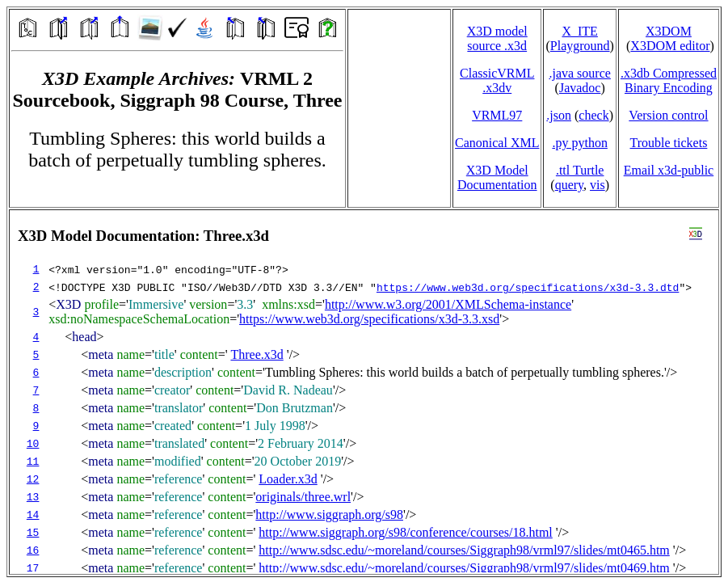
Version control (668, 115)
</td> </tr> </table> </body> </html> (364, 392)
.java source (579, 73)
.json (559, 115)
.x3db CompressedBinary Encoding (669, 80)
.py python (579, 143)
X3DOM (669, 31)
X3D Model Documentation (497, 177)
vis (598, 185)
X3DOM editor (670, 46)
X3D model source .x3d (497, 38)
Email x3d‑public (669, 170)
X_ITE (579, 31)
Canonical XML (497, 143)
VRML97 (497, 115)
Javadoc (580, 88)
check (593, 115)
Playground (580, 46)
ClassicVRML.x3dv (497, 80)
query (569, 185)
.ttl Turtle (580, 170)
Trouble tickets (669, 143)
